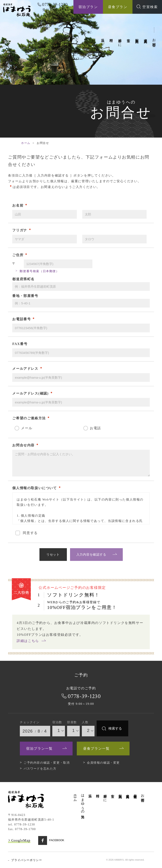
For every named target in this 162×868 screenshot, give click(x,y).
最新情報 (135, 792)
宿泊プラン (88, 7)
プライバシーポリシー (27, 860)
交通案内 (146, 37)
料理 (111, 37)
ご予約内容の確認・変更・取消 (47, 763)
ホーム (86, 41)
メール (27, 428)
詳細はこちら (28, 641)
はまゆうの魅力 (94, 47)
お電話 (95, 428)
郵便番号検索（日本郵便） (39, 271)
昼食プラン (118, 7)
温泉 (103, 37)
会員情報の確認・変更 (103, 763)
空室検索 (147, 7)
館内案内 (137, 37)
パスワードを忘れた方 (40, 769)
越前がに (120, 41)
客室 (129, 37)
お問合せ (154, 41)
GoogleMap (21, 840)
